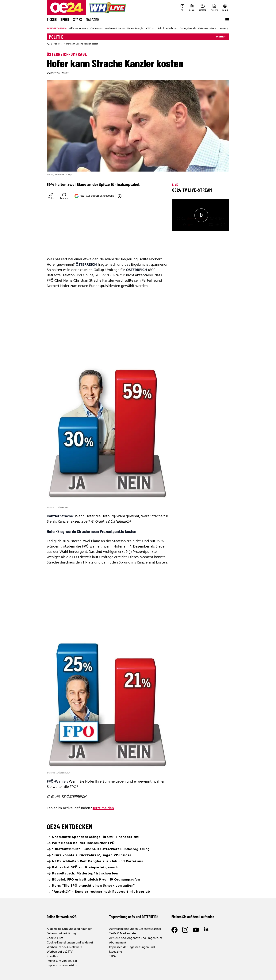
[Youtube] (196, 930)
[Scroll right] (227, 29)
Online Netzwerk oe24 (62, 917)
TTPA (112, 956)
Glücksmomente (79, 29)
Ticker (52, 19)
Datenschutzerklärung (61, 934)
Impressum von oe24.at (62, 961)
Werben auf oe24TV (60, 952)
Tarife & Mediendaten (123, 934)
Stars (78, 19)
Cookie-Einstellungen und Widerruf (70, 943)
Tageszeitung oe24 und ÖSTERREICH (134, 917)
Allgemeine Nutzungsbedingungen (70, 929)
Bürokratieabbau (168, 29)
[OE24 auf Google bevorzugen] (120, 196)
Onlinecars (97, 29)
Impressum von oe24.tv (62, 966)
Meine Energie (135, 29)
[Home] (48, 44)
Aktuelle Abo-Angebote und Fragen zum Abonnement (136, 940)
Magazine (93, 19)
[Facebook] (174, 930)
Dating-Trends (188, 29)
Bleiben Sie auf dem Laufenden (193, 917)
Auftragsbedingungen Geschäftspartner (135, 929)
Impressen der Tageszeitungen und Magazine (132, 950)
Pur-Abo (52, 956)
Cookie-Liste (55, 938)
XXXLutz (151, 29)
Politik (56, 37)
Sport (65, 19)
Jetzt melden (103, 808)
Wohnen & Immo (115, 29)
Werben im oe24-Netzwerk (64, 947)
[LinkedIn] (206, 930)
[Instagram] (185, 930)
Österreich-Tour (207, 29)
